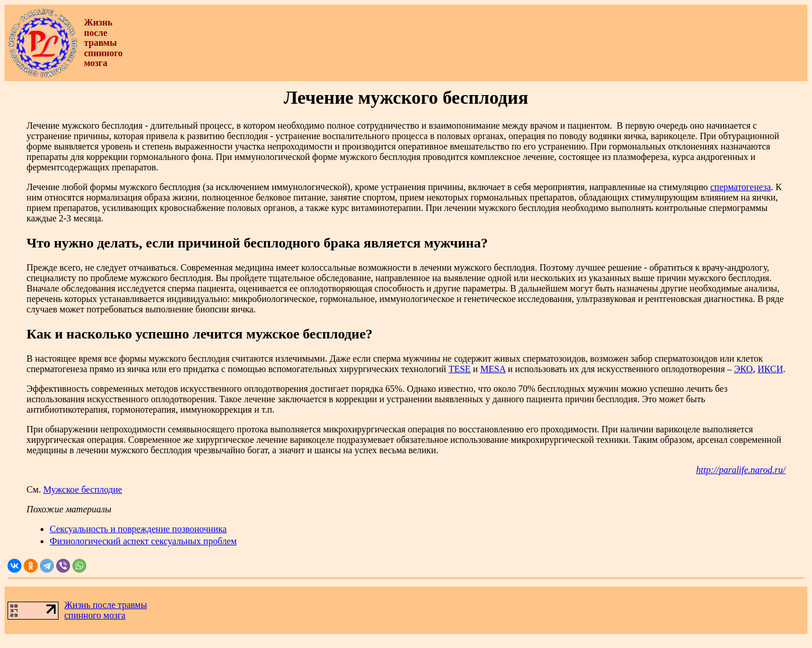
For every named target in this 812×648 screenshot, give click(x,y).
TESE (459, 369)
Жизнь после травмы (106, 605)
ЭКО (744, 369)
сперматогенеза (740, 187)
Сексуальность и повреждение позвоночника (138, 529)
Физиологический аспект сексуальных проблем (143, 541)
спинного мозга (95, 615)
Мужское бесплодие (83, 489)
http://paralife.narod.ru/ (741, 470)
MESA (493, 369)
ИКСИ (770, 369)
